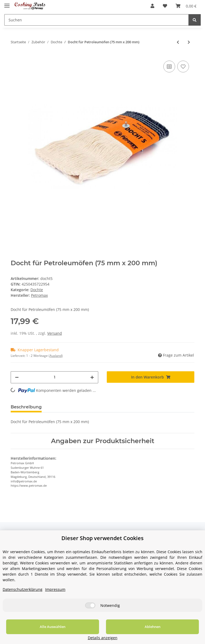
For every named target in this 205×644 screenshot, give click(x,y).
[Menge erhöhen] (92, 377)
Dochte (37, 290)
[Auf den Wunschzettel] (183, 67)
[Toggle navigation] (7, 3)
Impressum (55, 596)
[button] (152, 6)
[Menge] (54, 377)
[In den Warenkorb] (151, 377)
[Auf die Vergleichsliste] (169, 67)
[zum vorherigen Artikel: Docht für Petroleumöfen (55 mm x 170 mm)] (178, 42)
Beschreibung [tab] (26, 407)
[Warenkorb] (186, 6)
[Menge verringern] (17, 377)
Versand (55, 333)
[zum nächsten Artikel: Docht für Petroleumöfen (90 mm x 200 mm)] (189, 42)
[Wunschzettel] (165, 6)
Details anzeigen (177, 638)
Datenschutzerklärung (23, 596)
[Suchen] (96, 20)
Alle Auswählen (40, 633)
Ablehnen (114, 633)
